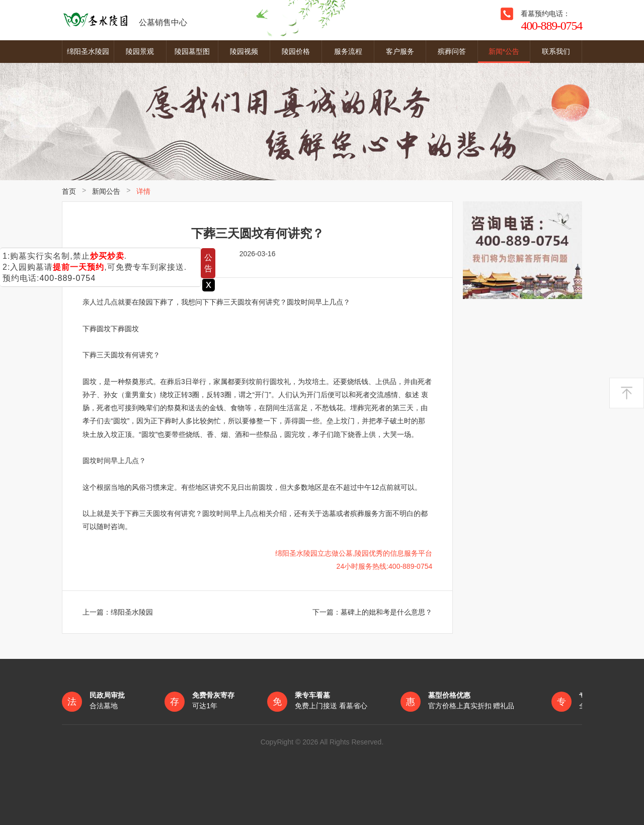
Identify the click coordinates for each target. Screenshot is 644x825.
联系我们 (556, 51)
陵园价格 (296, 51)
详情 (143, 191)
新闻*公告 (504, 51)
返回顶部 (627, 393)
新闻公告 (106, 191)
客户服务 (400, 51)
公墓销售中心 (125, 20)
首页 (69, 191)
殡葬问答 (452, 51)
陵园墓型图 (192, 51)
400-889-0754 (67, 278)
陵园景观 (140, 51)
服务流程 (348, 51)
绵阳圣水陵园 (88, 51)
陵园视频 (244, 51)
